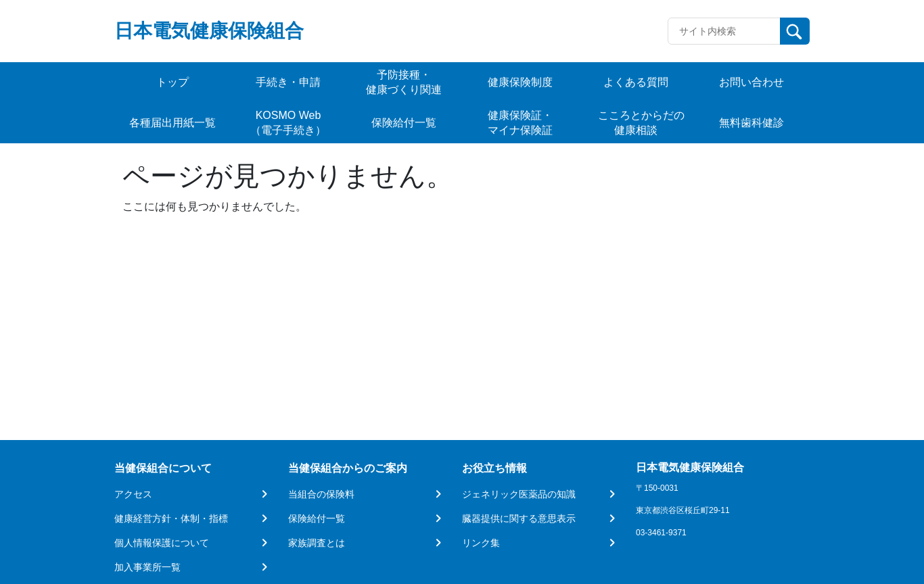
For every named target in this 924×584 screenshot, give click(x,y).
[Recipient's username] (724, 31)
